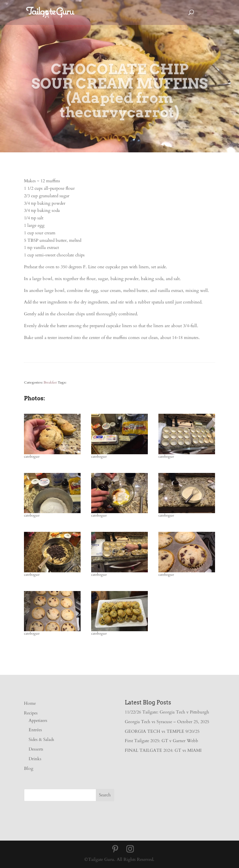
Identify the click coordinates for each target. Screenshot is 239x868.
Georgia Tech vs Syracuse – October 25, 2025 (167, 722)
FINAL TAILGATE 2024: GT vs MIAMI (163, 750)
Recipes (31, 713)
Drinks (35, 759)
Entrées (35, 730)
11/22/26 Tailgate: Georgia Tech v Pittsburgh (167, 712)
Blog (29, 768)
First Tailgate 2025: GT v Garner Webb (162, 741)
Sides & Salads (41, 739)
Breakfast (50, 382)
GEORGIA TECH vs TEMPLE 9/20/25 (162, 731)
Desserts (36, 749)
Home (30, 703)
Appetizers (38, 720)
